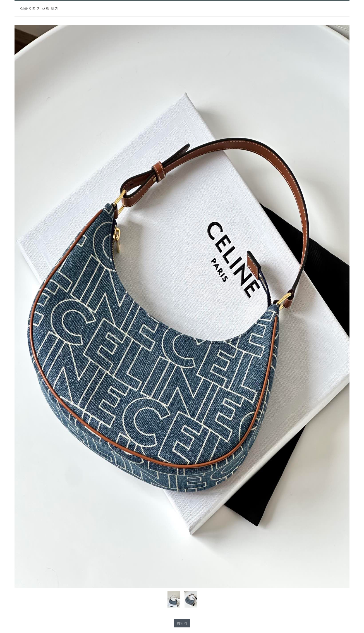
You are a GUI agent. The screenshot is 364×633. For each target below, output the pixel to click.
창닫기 (182, 623)
